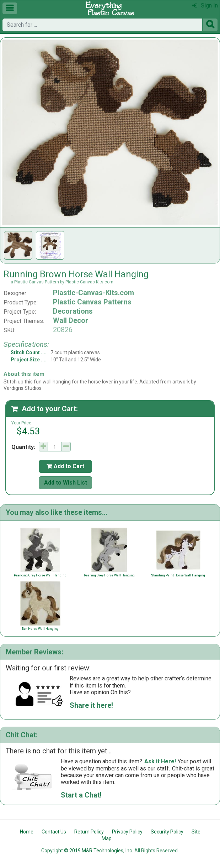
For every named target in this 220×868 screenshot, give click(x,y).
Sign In (205, 6)
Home (27, 832)
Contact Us (54, 832)
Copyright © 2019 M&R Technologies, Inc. (87, 851)
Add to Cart (65, 466)
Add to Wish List (66, 483)
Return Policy (89, 832)
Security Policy (167, 832)
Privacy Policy (127, 832)
